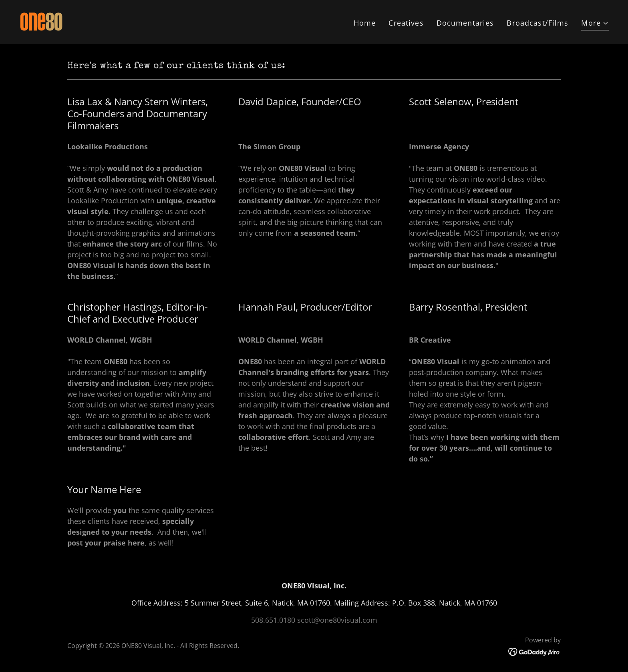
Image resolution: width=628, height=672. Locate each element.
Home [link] (365, 23)
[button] (595, 24)
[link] (41, 21)
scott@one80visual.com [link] (337, 620)
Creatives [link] (406, 23)
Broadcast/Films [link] (537, 23)
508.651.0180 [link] (273, 620)
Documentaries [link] (465, 23)
